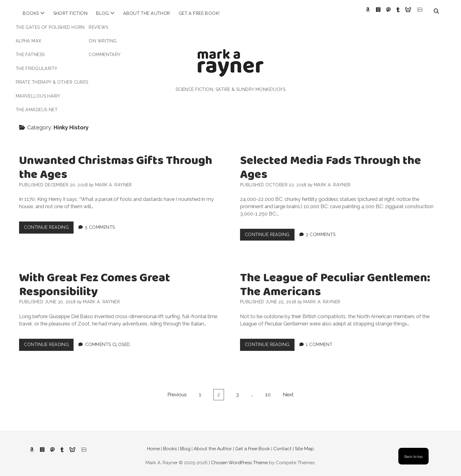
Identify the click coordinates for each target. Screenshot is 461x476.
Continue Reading (49, 224)
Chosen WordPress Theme (239, 458)
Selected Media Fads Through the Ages (331, 163)
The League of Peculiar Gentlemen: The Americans (335, 280)
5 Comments (100, 223)
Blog (102, 13)
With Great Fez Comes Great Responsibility (95, 280)
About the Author (147, 13)
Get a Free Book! (199, 13)
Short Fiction (71, 13)
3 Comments (321, 230)
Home (153, 444)
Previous (177, 390)
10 (268, 390)
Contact (282, 444)
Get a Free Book (253, 444)
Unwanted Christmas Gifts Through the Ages (116, 163)
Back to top (413, 452)
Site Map (304, 444)
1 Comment (319, 340)
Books (31, 13)
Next (288, 390)
